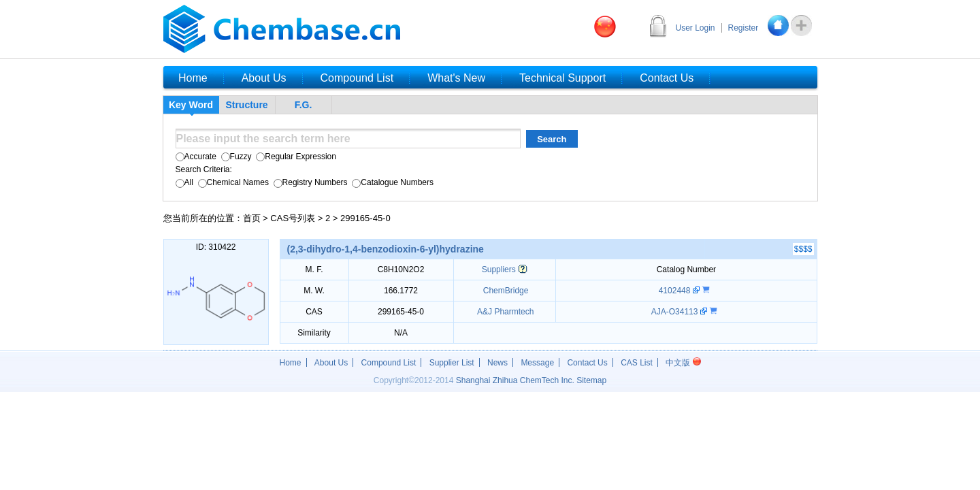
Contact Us (587, 363)
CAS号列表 (293, 218)
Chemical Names (232, 182)
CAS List (637, 363)
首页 (252, 218)
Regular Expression (295, 157)
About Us (331, 363)
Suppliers (499, 269)
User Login (696, 28)
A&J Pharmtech (504, 312)
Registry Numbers (309, 182)
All (184, 182)
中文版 (683, 363)
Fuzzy (235, 157)
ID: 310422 (216, 247)
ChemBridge (504, 291)
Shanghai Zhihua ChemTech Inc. (515, 380)
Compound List (389, 363)
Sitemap (591, 380)
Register (744, 28)
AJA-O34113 (676, 312)
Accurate (196, 157)
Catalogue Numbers (392, 182)
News (497, 363)
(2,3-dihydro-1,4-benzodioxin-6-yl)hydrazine (386, 249)
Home (291, 363)
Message (537, 363)
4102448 (676, 291)
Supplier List (452, 363)
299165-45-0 (365, 218)
